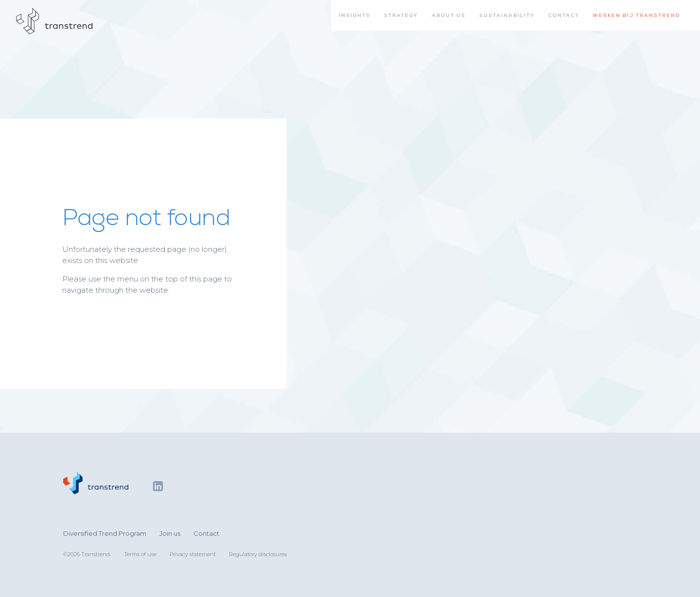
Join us (170, 533)
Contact (206, 533)
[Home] (55, 21)
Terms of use (140, 554)
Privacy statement (193, 554)
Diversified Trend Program (105, 533)
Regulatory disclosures (258, 554)
